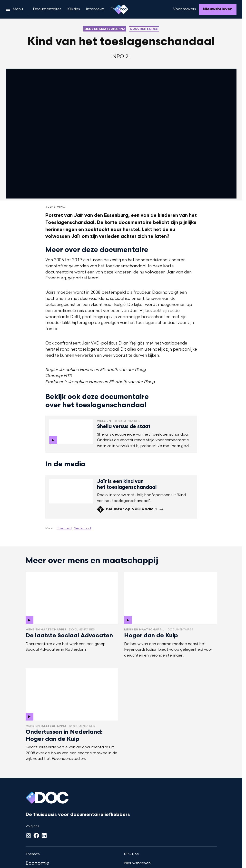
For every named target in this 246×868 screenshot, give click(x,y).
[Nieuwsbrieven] (218, 9)
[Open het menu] (14, 9)
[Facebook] (36, 836)
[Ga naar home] (121, 9)
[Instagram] (29, 836)
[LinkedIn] (44, 836)
